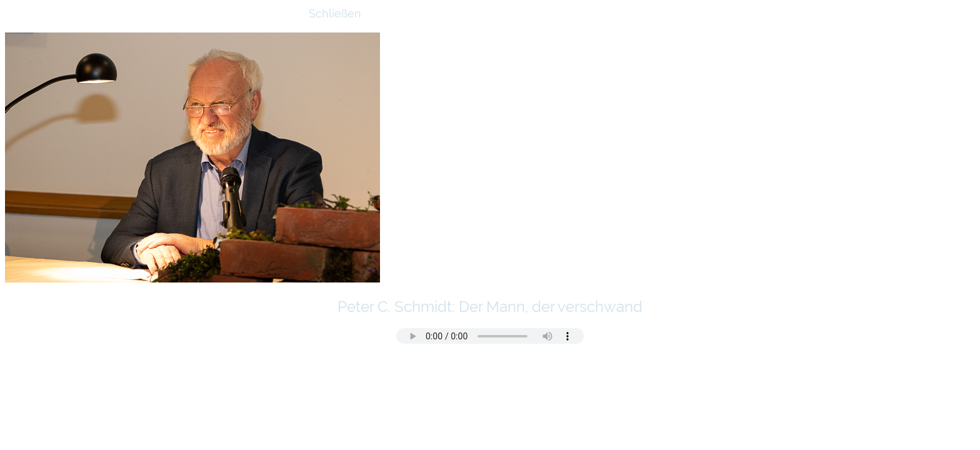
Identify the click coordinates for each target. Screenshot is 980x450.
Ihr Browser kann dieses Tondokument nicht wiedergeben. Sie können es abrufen (490, 336)
